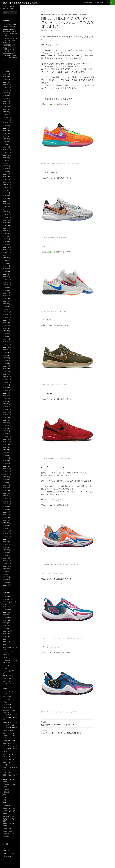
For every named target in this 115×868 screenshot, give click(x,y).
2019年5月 (7, 298)
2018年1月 (7, 342)
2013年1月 (7, 496)
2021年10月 (7, 220)
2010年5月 (7, 580)
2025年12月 (7, 85)
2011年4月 (7, 550)
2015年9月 (7, 417)
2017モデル (7, 615)
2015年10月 (7, 415)
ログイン (6, 848)
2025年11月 (7, 87)
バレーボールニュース (10, 749)
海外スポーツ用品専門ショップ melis (20, 3)
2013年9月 (7, 477)
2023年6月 (7, 166)
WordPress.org (8, 856)
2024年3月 (7, 142)
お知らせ (53, 14)
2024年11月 (7, 120)
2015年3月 (7, 428)
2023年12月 (7, 150)
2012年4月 (7, 520)
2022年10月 (7, 188)
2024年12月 (7, 117)
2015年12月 (7, 409)
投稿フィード (7, 851)
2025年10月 (7, 90)
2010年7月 (7, 574)
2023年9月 (7, 158)
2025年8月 (7, 96)
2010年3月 (7, 585)
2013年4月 (7, 488)
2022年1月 (7, 212)
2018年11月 (7, 315)
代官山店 (6, 792)
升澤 (5, 797)
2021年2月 (7, 242)
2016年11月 (7, 380)
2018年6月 (7, 328)
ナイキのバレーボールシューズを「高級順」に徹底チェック (10, 40)
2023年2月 (7, 177)
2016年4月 (7, 398)
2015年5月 (7, 423)
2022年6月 (7, 198)
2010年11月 (7, 563)
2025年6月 (7, 101)
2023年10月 (7, 155)
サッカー (6, 668)
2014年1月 (7, 466)
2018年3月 (7, 336)
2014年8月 (7, 447)
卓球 (5, 800)
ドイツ (5, 702)
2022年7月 (7, 196)
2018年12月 (7, 312)
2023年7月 (7, 163)
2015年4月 (7, 425)
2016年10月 (7, 382)
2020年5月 (7, 266)
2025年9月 (7, 93)
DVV (5, 645)
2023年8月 (7, 160)
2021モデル (7, 626)
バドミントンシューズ (10, 741)
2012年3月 (7, 523)
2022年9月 (7, 190)
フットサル (7, 757)
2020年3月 (7, 271)
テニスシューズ (8, 697)
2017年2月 (7, 371)
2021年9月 (7, 223)
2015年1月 (7, 434)
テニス (5, 694)
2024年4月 (7, 139)
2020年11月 (7, 250)
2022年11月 (7, 185)
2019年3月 (7, 304)
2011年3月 (7, 553)
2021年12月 (7, 215)
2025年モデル (8, 636)
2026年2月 (7, 79)
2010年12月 (7, 561)
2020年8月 (7, 258)
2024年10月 (7, 123)
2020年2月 (7, 274)
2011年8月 (7, 542)
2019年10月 (7, 285)
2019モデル (7, 620)
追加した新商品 (81, 14)
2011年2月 (7, 555)
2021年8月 (7, 225)
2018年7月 (7, 325)
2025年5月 (7, 104)
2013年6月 (7, 482)
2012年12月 (7, 499)
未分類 (5, 814)
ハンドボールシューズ (10, 715)
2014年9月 (7, 444)
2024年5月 (7, 136)
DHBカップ (7, 642)
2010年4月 (7, 582)
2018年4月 (7, 334)
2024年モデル (8, 634)
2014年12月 (7, 436)
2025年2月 (7, 112)
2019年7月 (7, 293)
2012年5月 (7, 517)
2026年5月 (7, 71)
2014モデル (7, 607)
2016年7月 (7, 390)
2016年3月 (7, 401)
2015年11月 (7, 412)
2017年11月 (7, 347)
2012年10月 (7, 504)
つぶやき (6, 657)
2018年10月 (7, 317)
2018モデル (7, 617)
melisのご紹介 (88, 3)
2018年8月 (7, 323)
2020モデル (7, 623)
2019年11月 (7, 282)
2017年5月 (7, 363)
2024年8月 (7, 128)
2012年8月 (7, 509)
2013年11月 (7, 471)
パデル (5, 751)
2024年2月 (7, 144)
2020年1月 (7, 277)
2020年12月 (7, 247)
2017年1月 (7, 374)
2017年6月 (7, 361)
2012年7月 (7, 512)
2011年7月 (7, 544)
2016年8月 (7, 388)
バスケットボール (9, 733)
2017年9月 (7, 352)
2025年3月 (7, 109)
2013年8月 (7, 480)
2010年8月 (7, 572)
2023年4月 (7, 171)
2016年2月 (7, 404)
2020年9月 (7, 255)
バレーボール (7, 743)
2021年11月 (7, 217)
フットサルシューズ (9, 759)
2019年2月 (7, 307)
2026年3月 (7, 77)
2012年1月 (7, 528)
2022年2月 (7, 209)
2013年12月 (7, 469)
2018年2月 (7, 339)
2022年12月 (7, 182)
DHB (5, 639)
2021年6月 (7, 231)
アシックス (7, 663)
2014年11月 (7, 439)
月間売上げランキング (10, 811)
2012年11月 (7, 501)
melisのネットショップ (101, 3)
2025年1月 (7, 115)
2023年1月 (7, 179)
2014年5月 (7, 455)
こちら (49, 104)
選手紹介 (6, 837)
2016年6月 (7, 393)
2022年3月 (7, 206)
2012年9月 (7, 507)
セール (5, 688)
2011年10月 (7, 536)
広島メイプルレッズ (9, 808)
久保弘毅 (6, 789)
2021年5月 (7, 234)
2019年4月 (7, 301)
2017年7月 (7, 358)
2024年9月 (7, 125)
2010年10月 (7, 566)
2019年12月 (7, 279)
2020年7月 (7, 261)
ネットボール (7, 705)
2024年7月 (7, 131)
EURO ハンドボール (9, 652)
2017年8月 (7, 355)
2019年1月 (7, 309)
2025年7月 (7, 98)
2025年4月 (7, 106)
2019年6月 (7, 296)
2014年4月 (7, 458)
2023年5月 (7, 169)
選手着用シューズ (9, 834)
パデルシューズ (8, 754)
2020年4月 (7, 269)
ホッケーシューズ (9, 762)
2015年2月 (7, 431)
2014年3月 (7, 461)
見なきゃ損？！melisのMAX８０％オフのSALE (68, 723)
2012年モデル (8, 599)
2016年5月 (7, 396)
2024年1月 (7, 147)
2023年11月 (7, 152)
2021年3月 (7, 239)
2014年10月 (7, 442)
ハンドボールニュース (10, 722)
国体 (5, 803)
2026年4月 (7, 74)
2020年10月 (7, 252)
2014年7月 (7, 450)
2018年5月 (7, 331)
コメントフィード (9, 853)
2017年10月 (7, 350)
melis (58, 31)
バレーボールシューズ (10, 746)
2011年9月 (7, 539)
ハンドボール (7, 707)
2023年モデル (45, 14)
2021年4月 (7, 236)
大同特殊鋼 (7, 805)
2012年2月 (7, 526)
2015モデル (7, 609)
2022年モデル (8, 628)
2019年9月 (7, 288)
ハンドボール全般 (9, 725)
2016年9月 (7, 385)
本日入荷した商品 (70, 14)
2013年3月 (7, 490)
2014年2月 (7, 463)
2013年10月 (7, 474)
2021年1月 (7, 244)
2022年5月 (7, 201)
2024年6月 (7, 133)
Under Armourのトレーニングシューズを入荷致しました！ (68, 731)
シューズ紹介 (60, 14)
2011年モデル (8, 597)
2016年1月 (7, 407)
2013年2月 (7, 493)
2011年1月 (7, 558)
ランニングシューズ (9, 772)
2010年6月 (7, 577)
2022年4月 (7, 204)
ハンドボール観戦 (9, 730)
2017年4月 (7, 366)
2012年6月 (7, 515)
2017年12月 (7, 344)
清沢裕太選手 (7, 828)
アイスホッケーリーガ (10, 660)
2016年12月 (7, 377)
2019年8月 (7, 290)
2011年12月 (7, 531)
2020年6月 (7, 263)
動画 (5, 795)
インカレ (6, 665)
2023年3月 (7, 174)
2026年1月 (7, 82)
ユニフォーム (7, 765)
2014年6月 (7, 453)
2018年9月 (7, 320)
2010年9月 (7, 569)
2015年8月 (7, 420)
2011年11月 (7, 534)
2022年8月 (7, 193)
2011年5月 (7, 547)
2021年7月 (7, 228)
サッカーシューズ (9, 676)
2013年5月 (7, 485)
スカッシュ (7, 681)
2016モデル (7, 612)
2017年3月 (7, 369)
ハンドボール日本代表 (10, 728)
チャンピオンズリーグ (10, 691)
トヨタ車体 (7, 699)
